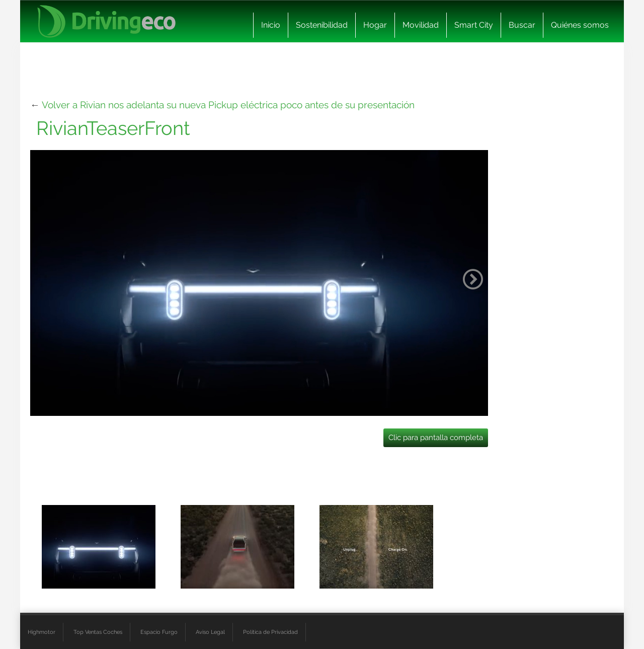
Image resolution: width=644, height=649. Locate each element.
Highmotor (42, 632)
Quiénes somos (580, 25)
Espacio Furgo (159, 632)
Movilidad (421, 25)
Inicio (271, 25)
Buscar (522, 25)
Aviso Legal (210, 632)
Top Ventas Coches (98, 632)
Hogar (375, 25)
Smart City (474, 25)
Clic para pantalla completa (436, 438)
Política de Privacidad (270, 632)
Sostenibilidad (322, 25)
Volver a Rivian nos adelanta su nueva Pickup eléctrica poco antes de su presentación (228, 105)
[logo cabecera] (106, 21)
